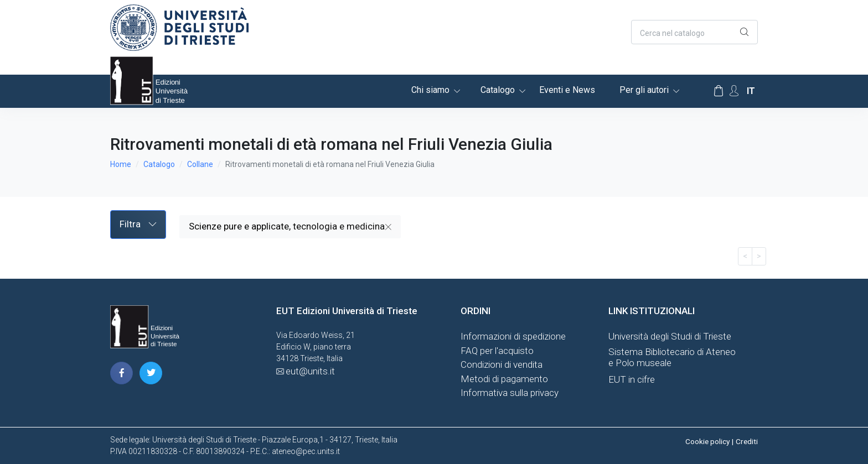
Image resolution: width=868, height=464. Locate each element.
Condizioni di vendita (502, 364)
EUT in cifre (632, 379)
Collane (200, 164)
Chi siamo (430, 90)
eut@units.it (310, 371)
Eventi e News (567, 90)
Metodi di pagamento (504, 379)
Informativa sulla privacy (510, 393)
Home (121, 164)
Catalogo (498, 90)
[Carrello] (719, 91)
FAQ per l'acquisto (497, 351)
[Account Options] (734, 91)
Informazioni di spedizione (513, 336)
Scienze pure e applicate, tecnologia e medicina (290, 226)
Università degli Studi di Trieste (670, 336)
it (751, 91)
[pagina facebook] (122, 373)
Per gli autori (644, 90)
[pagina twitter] (151, 373)
